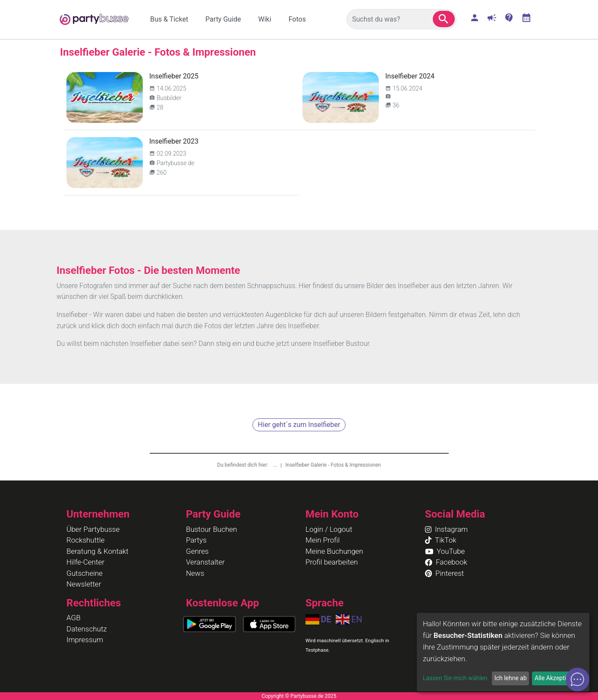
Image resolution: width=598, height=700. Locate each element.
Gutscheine (85, 573)
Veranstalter (205, 562)
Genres (197, 551)
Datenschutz (87, 629)
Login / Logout (329, 529)
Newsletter (84, 584)
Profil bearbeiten (332, 562)
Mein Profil (323, 540)
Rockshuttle (85, 540)
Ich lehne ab (511, 678)
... (276, 465)
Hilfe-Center (85, 562)
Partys (196, 540)
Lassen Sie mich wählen (455, 678)
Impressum (85, 640)
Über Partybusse (93, 529)
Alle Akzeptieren (556, 678)
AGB (74, 618)
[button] (444, 19)
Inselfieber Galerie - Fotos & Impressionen (333, 465)
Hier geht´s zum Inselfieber (299, 425)
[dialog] (503, 652)
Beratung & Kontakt (98, 551)
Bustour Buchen (211, 529)
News (195, 573)
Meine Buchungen (334, 551)
